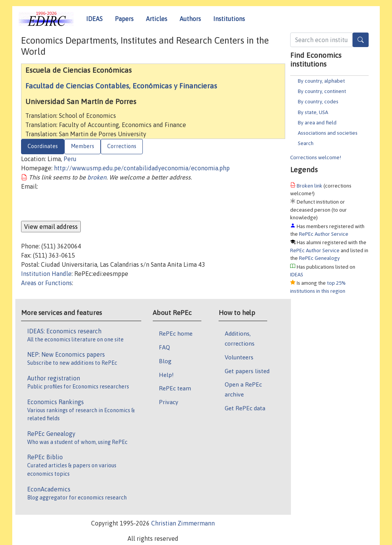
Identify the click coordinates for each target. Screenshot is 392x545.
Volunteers (239, 357)
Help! (166, 375)
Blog (165, 361)
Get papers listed (247, 371)
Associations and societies (328, 133)
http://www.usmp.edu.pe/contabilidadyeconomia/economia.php (142, 168)
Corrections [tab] (122, 146)
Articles (157, 19)
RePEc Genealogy (319, 258)
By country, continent (322, 91)
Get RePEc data (245, 408)
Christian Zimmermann (183, 523)
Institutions (229, 19)
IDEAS (94, 19)
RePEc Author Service (324, 234)
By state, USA (313, 112)
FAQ (164, 347)
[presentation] (79, 206)
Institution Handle (46, 274)
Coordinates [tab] (43, 146)
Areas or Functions (47, 283)
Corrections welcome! (316, 157)
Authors (190, 19)
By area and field (317, 122)
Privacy (168, 402)
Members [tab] (82, 146)
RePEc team (175, 388)
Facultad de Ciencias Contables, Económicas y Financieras (121, 86)
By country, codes (318, 101)
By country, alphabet (321, 81)
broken (97, 177)
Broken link (310, 186)
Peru (70, 159)
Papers (124, 19)
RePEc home (176, 333)
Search (306, 143)
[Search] (361, 40)
